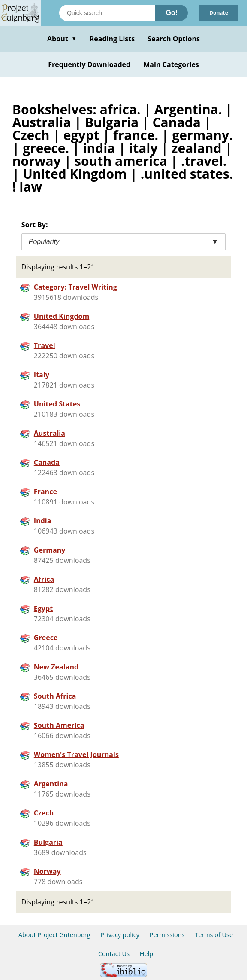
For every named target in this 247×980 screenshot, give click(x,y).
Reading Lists (112, 39)
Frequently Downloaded (89, 64)
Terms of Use (214, 935)
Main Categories (171, 64)
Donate (219, 13)
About (62, 39)
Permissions (167, 935)
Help (146, 954)
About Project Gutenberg (54, 935)
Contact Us (114, 954)
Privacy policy (120, 935)
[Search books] (107, 13)
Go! (172, 13)
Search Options (174, 39)
